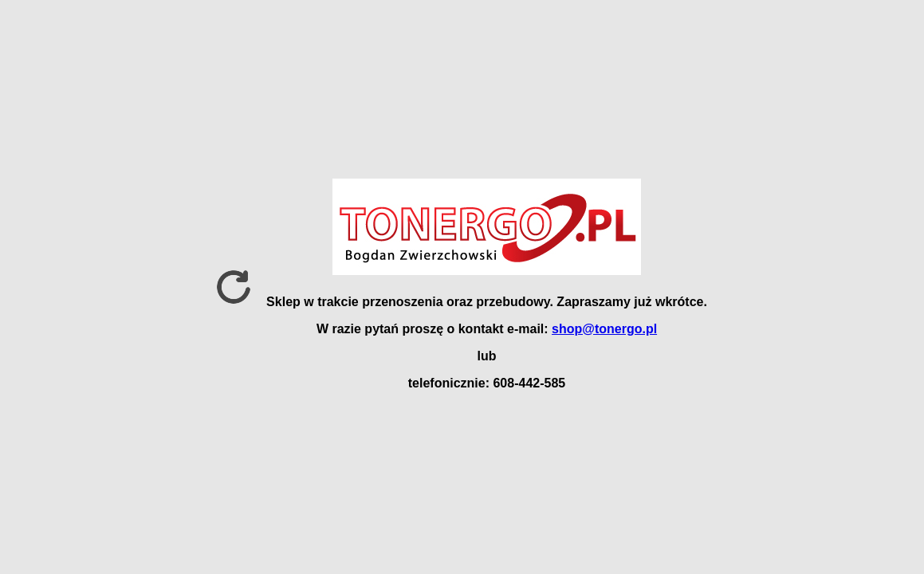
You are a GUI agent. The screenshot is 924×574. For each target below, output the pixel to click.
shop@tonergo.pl (604, 329)
